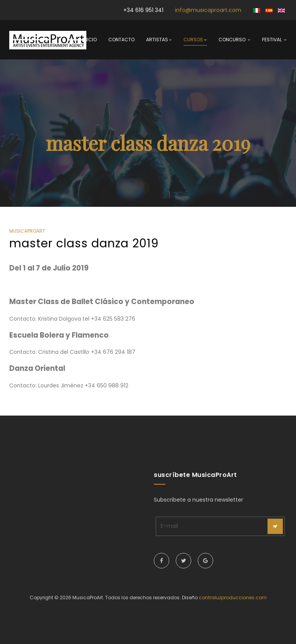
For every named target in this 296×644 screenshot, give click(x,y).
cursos (195, 40)
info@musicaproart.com (208, 10)
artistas (159, 40)
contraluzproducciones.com (233, 598)
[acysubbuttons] (275, 526)
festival (274, 40)
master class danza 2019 (84, 243)
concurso (235, 40)
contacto (121, 40)
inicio (90, 40)
